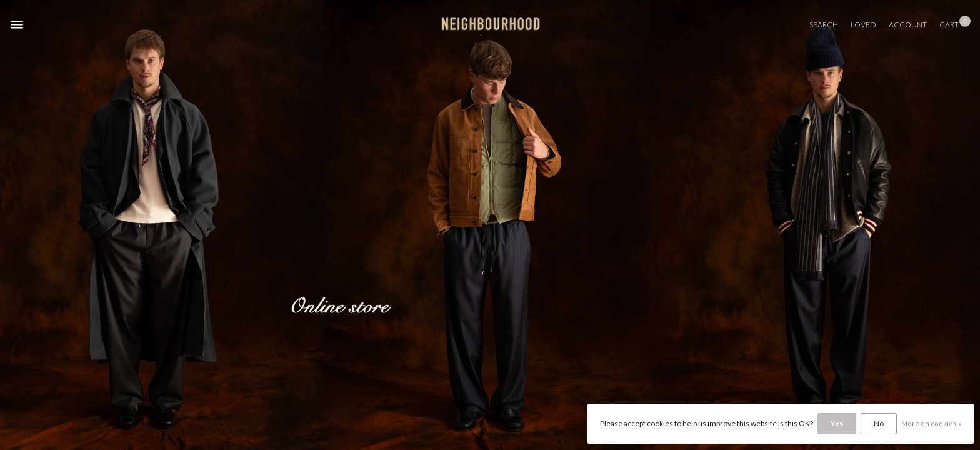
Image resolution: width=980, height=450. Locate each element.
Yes (837, 423)
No (879, 423)
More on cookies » (931, 423)
